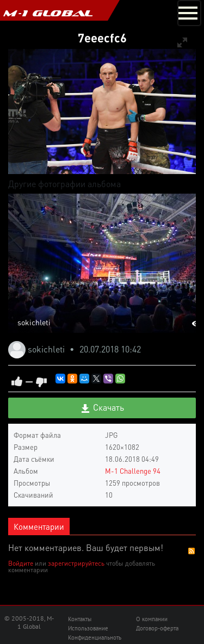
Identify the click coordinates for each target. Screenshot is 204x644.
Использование (88, 628)
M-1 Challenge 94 (133, 471)
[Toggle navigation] (189, 13)
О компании (152, 619)
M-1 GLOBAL (48, 13)
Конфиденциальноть (95, 637)
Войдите (21, 563)
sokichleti (34, 322)
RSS (191, 551)
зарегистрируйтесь (76, 563)
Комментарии (39, 527)
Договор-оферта (157, 628)
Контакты (80, 619)
